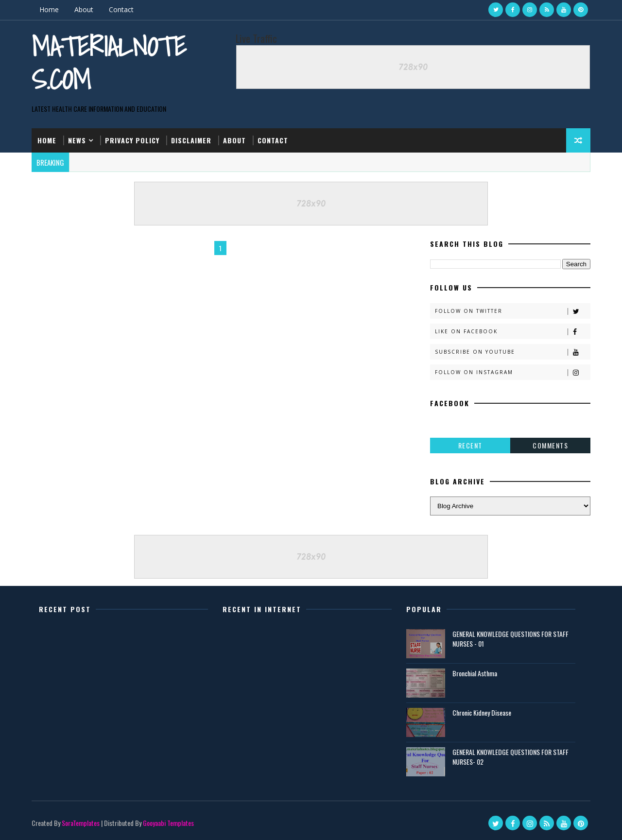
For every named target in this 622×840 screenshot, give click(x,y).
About (84, 9)
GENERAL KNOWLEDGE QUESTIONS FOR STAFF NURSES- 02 (510, 757)
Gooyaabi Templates (168, 823)
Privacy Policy (132, 140)
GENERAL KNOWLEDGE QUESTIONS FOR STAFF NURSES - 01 (510, 639)
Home (49, 9)
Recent (470, 445)
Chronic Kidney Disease (482, 712)
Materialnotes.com (109, 63)
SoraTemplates (81, 823)
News (77, 140)
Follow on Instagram (512, 372)
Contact (121, 9)
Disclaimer (191, 140)
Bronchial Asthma (475, 673)
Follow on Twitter (512, 311)
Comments (550, 445)
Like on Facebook (512, 332)
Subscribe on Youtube (512, 352)
